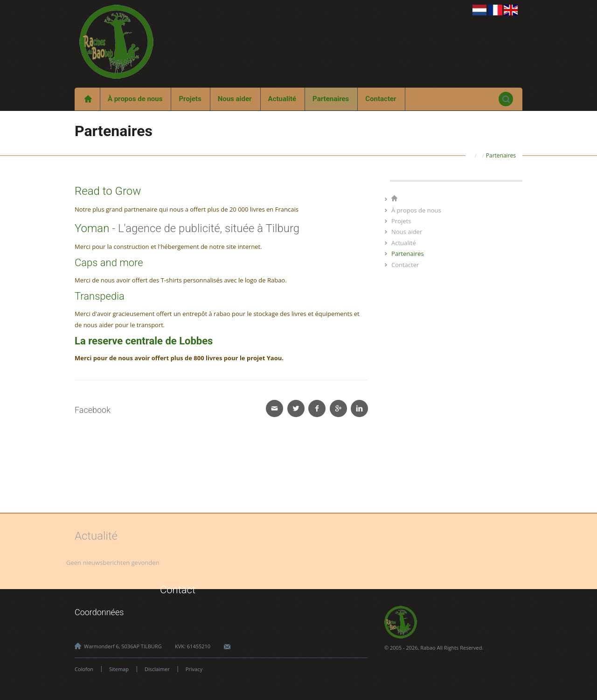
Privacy (194, 669)
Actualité (282, 99)
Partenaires (331, 99)
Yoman (92, 228)
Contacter (381, 99)
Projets (190, 99)
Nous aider (235, 99)
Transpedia (100, 296)
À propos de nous (135, 99)
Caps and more (109, 263)
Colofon (84, 669)
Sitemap (119, 669)
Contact (178, 590)
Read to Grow (108, 191)
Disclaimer (157, 669)
